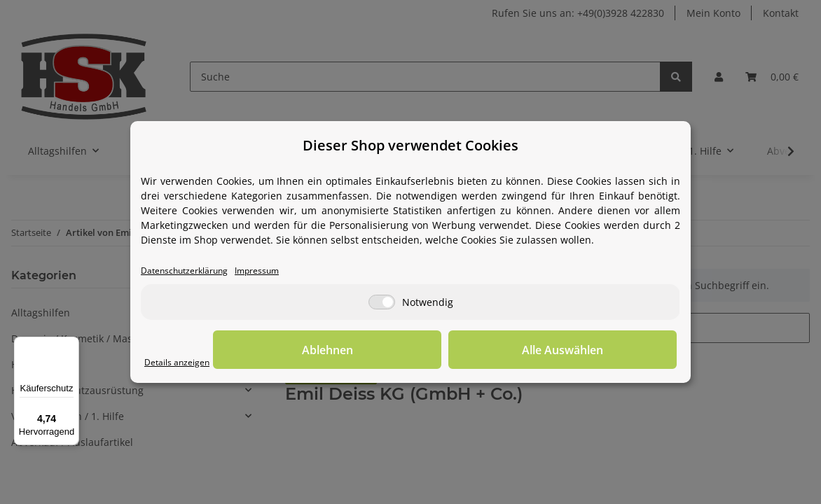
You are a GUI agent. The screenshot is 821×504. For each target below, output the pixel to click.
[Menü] (71, 345)
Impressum (279, 271)
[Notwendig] (382, 303)
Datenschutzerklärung (193, 271)
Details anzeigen (183, 363)
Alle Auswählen (607, 351)
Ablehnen (460, 351)
